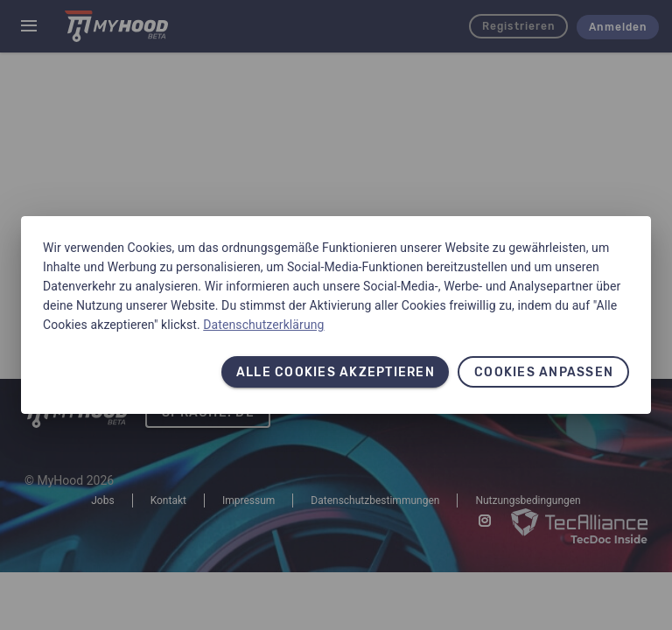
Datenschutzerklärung (263, 325)
